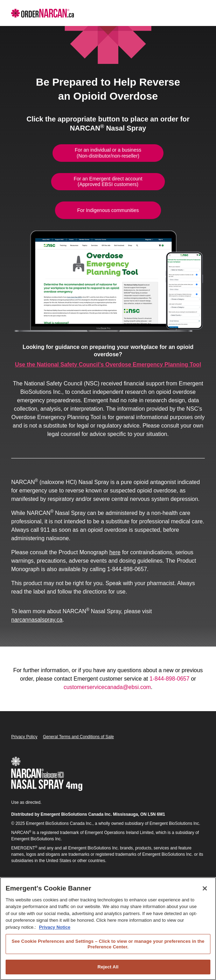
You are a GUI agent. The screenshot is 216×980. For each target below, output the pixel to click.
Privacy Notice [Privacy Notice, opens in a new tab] (55, 927)
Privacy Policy (24, 737)
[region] (108, 929)
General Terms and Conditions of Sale (79, 737)
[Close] (205, 888)
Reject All (108, 967)
